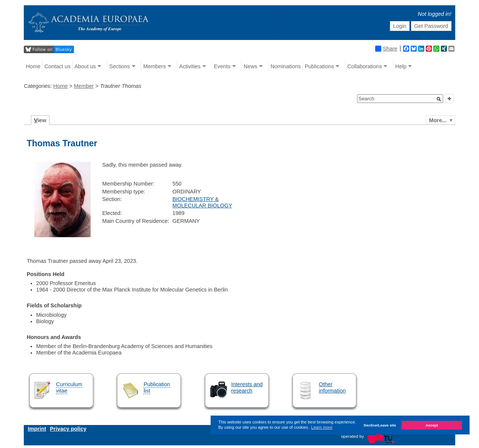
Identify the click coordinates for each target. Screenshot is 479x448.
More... (438, 120)
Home (33, 66)
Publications (319, 66)
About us (85, 66)
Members (154, 66)
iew (40, 120)
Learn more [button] (322, 427)
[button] (439, 99)
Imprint (37, 429)
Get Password (431, 26)
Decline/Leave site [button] (380, 425)
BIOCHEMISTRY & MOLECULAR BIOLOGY (202, 202)
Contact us (58, 66)
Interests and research (247, 387)
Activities (190, 66)
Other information (332, 387)
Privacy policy (68, 429)
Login (400, 26)
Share (386, 49)
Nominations (286, 66)
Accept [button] (432, 425)
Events (222, 66)
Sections (119, 66)
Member (84, 86)
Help (401, 66)
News (251, 66)
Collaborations (365, 66)
